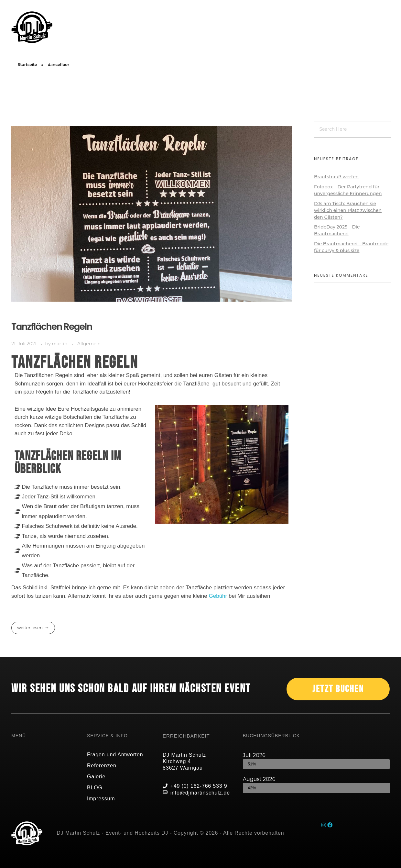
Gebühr (218, 596)
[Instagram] (324, 825)
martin (60, 344)
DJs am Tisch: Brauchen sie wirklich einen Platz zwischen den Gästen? (348, 210)
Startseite (27, 65)
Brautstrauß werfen (336, 177)
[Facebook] (330, 825)
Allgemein (89, 344)
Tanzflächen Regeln (52, 327)
